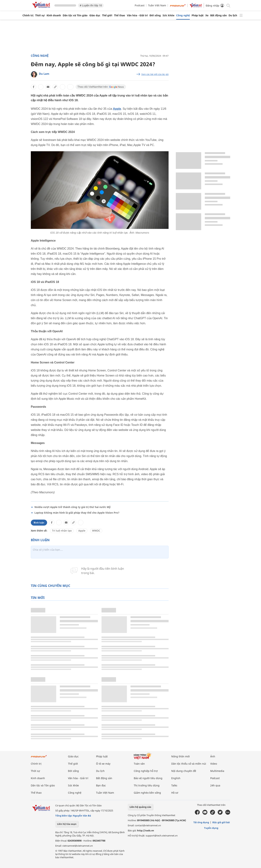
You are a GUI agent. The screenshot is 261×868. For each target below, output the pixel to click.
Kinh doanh (54, 15)
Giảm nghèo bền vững (147, 793)
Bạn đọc (101, 785)
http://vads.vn (146, 830)
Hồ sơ (175, 793)
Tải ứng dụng (201, 822)
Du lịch (233, 15)
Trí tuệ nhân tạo (62, 531)
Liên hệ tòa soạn (67, 824)
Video (214, 764)
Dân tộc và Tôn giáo (75, 15)
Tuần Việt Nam (157, 5)
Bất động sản (218, 15)
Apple (117, 109)
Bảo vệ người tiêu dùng (148, 778)
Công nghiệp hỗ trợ (146, 771)
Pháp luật (198, 15)
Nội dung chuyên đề (184, 771)
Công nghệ (183, 15)
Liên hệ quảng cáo (140, 807)
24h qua (215, 785)
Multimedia (217, 771)
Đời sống (155, 15)
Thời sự (40, 15)
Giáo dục (95, 15)
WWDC (96, 531)
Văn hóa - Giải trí (137, 15)
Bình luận (39, 523)
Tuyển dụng (211, 828)
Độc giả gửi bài (221, 822)
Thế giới (107, 15)
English (176, 778)
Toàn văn (139, 764)
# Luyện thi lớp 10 (91, 5)
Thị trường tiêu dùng (147, 785)
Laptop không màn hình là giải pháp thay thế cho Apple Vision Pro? (77, 513)
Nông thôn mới (181, 756)
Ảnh (213, 756)
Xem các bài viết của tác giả (155, 74)
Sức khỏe (168, 15)
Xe (207, 15)
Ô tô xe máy (103, 764)
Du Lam (44, 74)
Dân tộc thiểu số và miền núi (189, 764)
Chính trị (28, 15)
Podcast (140, 5)
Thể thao (120, 15)
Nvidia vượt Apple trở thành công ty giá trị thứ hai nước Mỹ (72, 507)
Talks (174, 785)
